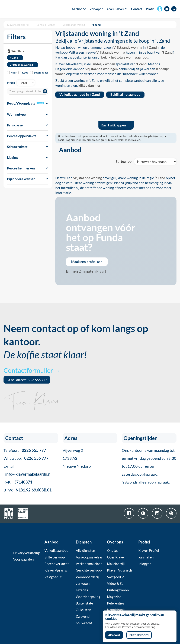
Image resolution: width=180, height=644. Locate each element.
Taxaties (82, 590)
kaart (40, 103)
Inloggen (145, 564)
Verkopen (96, 9)
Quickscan (83, 610)
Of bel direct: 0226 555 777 (27, 380)
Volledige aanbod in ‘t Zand (80, 95)
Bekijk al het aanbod (125, 95)
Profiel (151, 9)
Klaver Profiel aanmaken (149, 554)
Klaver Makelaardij (18, 25)
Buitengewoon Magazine (118, 593)
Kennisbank (116, 610)
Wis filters (18, 51)
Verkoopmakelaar (89, 564)
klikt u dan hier (89, 86)
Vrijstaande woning (74, 25)
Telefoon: (25, 450)
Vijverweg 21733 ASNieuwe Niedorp (77, 458)
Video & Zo (115, 584)
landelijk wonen (103, 64)
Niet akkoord (139, 635)
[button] (77, 9)
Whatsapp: (26, 458)
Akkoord (114, 635)
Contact (137, 9)
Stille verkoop (55, 557)
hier (73, 140)
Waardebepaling (88, 597)
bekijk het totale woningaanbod (125, 57)
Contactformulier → (32, 370)
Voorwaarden (23, 559)
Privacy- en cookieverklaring (139, 627)
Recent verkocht (57, 564)
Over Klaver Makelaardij (116, 561)
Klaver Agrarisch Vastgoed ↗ (57, 574)
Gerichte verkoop (89, 570)
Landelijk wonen (46, 25)
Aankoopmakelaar (89, 557)
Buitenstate (84, 603)
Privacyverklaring (26, 553)
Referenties (116, 603)
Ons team (114, 551)
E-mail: (28, 470)
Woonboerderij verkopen (87, 580)
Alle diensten (85, 551)
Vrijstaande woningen (102, 69)
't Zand (97, 25)
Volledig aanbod (57, 551)
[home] (17, 9)
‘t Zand (152, 47)
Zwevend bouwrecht (84, 620)
